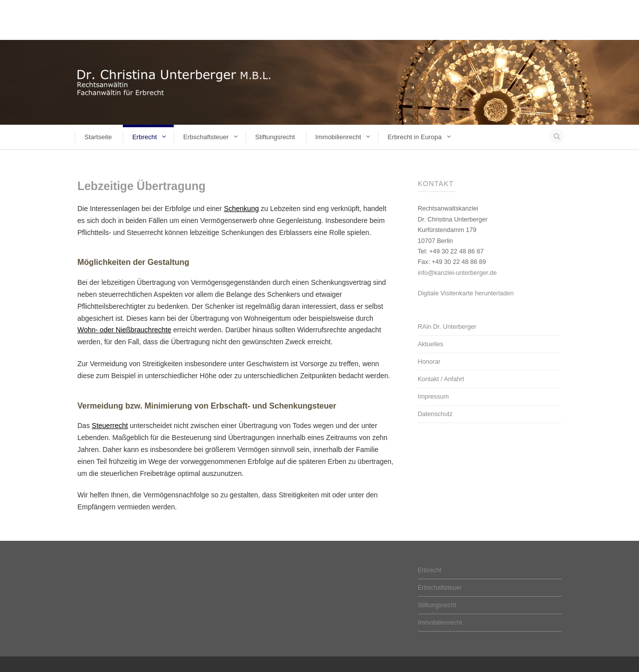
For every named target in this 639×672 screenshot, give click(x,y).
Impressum (433, 397)
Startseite (98, 137)
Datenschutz (435, 414)
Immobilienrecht (338, 137)
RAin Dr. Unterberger (447, 327)
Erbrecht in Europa (414, 137)
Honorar (429, 362)
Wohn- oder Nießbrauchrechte (124, 330)
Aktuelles (431, 344)
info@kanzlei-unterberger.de (457, 273)
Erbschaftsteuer (206, 137)
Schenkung (241, 209)
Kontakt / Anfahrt (441, 379)
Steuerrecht (110, 426)
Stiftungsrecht (275, 137)
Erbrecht (145, 137)
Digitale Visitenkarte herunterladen (466, 293)
